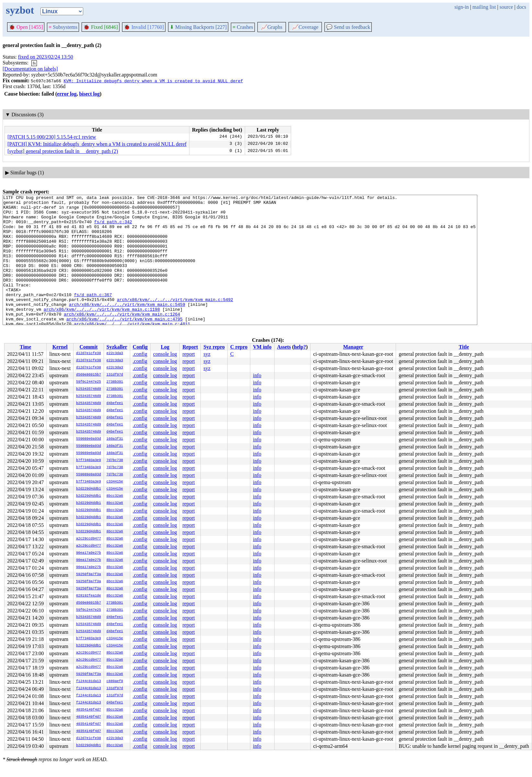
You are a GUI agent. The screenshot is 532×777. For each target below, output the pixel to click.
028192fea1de (89, 596)
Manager (353, 347)
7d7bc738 (115, 460)
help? (300, 347)
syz (207, 354)
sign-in (461, 7)
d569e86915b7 (89, 375)
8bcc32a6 (115, 496)
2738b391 (115, 382)
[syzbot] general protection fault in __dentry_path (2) (63, 151)
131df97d (115, 375)
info (257, 375)
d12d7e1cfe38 (89, 354)
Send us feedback (348, 27)
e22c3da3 (115, 354)
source (506, 7)
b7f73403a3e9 (89, 460)
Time (25, 347)
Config (140, 347)
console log (165, 354)
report (188, 354)
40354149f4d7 (89, 710)
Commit (88, 347)
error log (67, 94)
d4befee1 (115, 403)
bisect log (89, 94)
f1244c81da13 (89, 681)
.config (140, 354)
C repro (239, 347)
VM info (262, 347)
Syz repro (214, 347)
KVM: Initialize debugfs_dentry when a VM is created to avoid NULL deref (153, 81)
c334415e (115, 482)
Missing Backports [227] (198, 27)
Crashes (243, 27)
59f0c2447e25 (89, 382)
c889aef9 (115, 681)
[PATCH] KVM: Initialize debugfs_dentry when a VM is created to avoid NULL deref (97, 144)
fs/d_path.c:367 (93, 315)
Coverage (305, 27)
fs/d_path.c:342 (113, 227)
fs (34, 63)
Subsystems (63, 27)
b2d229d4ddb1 (89, 489)
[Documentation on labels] (30, 69)
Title (464, 347)
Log (165, 347)
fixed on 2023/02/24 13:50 (46, 57)
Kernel (60, 347)
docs (521, 7)
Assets (284, 347)
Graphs (272, 27)
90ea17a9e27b (89, 553)
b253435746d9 (89, 389)
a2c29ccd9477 (89, 539)
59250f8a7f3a (89, 574)
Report (190, 347)
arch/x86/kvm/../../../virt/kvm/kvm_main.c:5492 (175, 321)
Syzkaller (117, 347)
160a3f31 (115, 439)
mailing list (484, 7)
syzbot (20, 10)
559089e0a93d (89, 439)
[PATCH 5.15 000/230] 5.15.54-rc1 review (52, 137)
